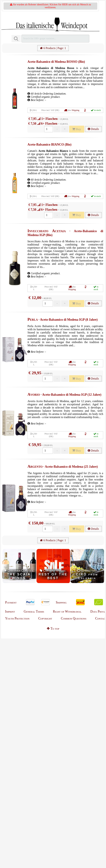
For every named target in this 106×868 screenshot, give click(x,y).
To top (53, 629)
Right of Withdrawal (67, 611)
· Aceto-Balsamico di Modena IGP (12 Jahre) (64, 395)
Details (93, 129)
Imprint (10, 611)
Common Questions (74, 618)
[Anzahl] (49, 129)
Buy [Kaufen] (77, 129)
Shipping (75, 110)
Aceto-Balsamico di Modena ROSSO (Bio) (56, 62)
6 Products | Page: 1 (53, 48)
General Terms (34, 611)
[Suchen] (16, 39)
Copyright (45, 618)
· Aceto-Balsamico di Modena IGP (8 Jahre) (63, 320)
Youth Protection (17, 618)
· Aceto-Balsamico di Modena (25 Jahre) (63, 467)
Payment (11, 602)
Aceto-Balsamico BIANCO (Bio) (49, 145)
